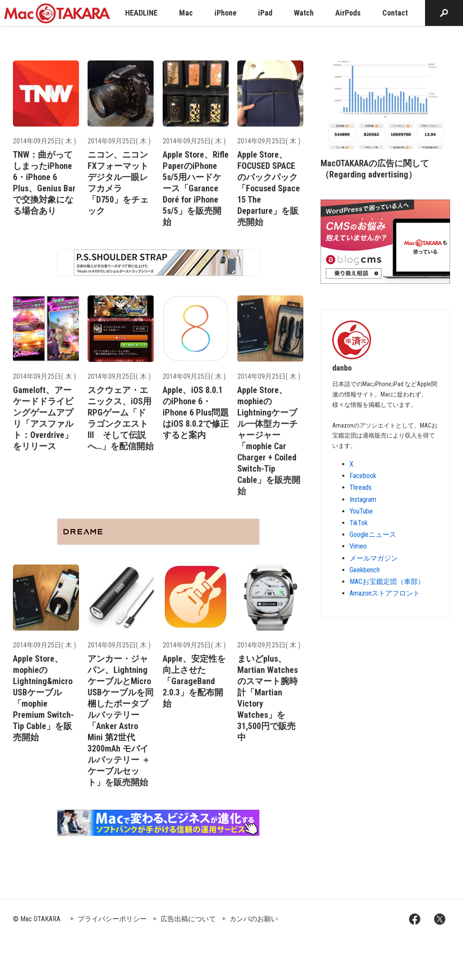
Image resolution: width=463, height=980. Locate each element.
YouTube (361, 511)
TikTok (359, 523)
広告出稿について (188, 919)
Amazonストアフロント (385, 593)
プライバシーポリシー (112, 919)
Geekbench (365, 570)
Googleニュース (373, 534)
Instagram (363, 500)
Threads (361, 487)
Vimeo (358, 546)
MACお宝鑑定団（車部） (387, 582)
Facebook (363, 476)
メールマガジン (374, 558)
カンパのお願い (254, 919)
